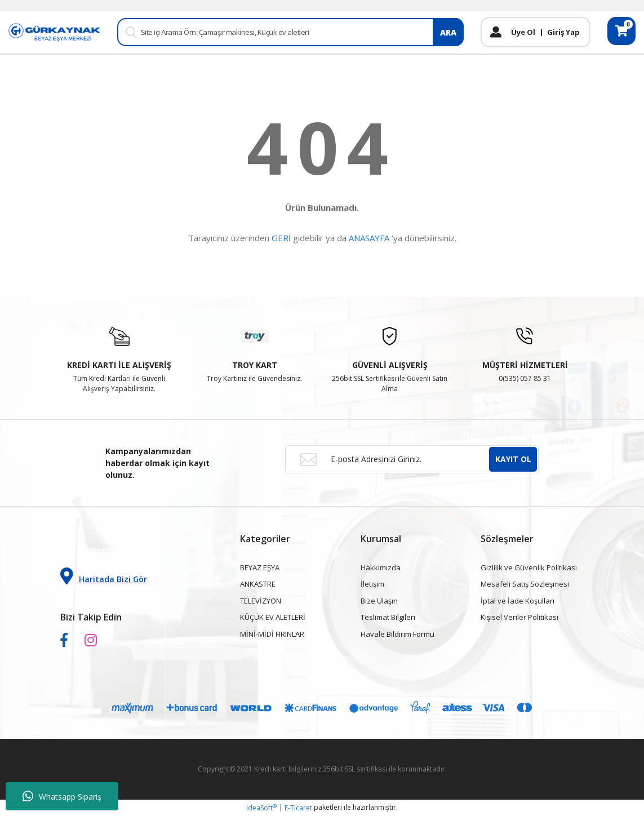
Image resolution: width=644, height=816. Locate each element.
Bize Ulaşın (379, 601)
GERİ (281, 238)
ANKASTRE (258, 584)
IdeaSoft (261, 808)
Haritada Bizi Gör (104, 576)
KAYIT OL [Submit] (513, 459)
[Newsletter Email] (412, 459)
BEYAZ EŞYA (260, 567)
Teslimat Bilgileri (388, 617)
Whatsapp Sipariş (62, 796)
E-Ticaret (298, 808)
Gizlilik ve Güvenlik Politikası (529, 567)
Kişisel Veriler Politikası (519, 617)
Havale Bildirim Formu (397, 634)
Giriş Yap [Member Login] (563, 32)
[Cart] (621, 31)
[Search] (290, 32)
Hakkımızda (381, 567)
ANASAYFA (369, 238)
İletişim (372, 584)
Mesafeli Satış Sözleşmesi (525, 584)
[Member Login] (496, 32)
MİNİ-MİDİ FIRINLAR (272, 634)
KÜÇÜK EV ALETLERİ (273, 617)
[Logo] (54, 32)
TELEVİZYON (261, 601)
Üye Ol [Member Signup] (523, 32)
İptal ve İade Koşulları (518, 601)
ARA (448, 32)
